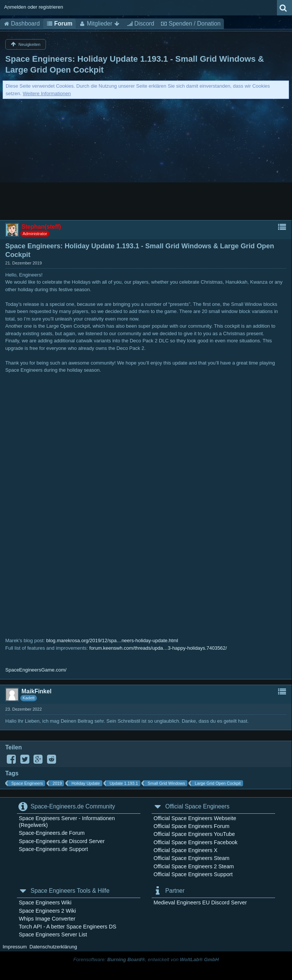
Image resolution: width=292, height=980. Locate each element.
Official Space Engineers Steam (192, 858)
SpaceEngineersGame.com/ (36, 670)
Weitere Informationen (47, 93)
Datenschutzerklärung (53, 947)
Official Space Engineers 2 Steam (194, 866)
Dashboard (22, 24)
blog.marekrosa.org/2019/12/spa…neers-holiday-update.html (112, 640)
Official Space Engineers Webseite (195, 818)
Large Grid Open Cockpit (217, 783)
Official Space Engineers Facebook (195, 842)
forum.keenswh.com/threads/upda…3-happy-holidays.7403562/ (158, 648)
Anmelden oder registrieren (34, 7)
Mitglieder (99, 24)
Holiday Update (86, 783)
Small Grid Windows (166, 783)
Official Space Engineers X (186, 850)
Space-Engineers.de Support (53, 849)
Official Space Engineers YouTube (194, 834)
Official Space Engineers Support (193, 874)
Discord (141, 24)
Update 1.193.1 (124, 783)
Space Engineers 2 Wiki (47, 911)
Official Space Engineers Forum (192, 826)
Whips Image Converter (47, 919)
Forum (60, 24)
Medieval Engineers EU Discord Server (200, 903)
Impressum (15, 947)
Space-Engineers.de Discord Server (62, 841)
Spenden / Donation (191, 24)
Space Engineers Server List (53, 934)
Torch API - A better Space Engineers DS (68, 927)
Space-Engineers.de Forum (52, 833)
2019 (57, 783)
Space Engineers (27, 783)
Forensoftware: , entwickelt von (146, 959)
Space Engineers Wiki (45, 903)
